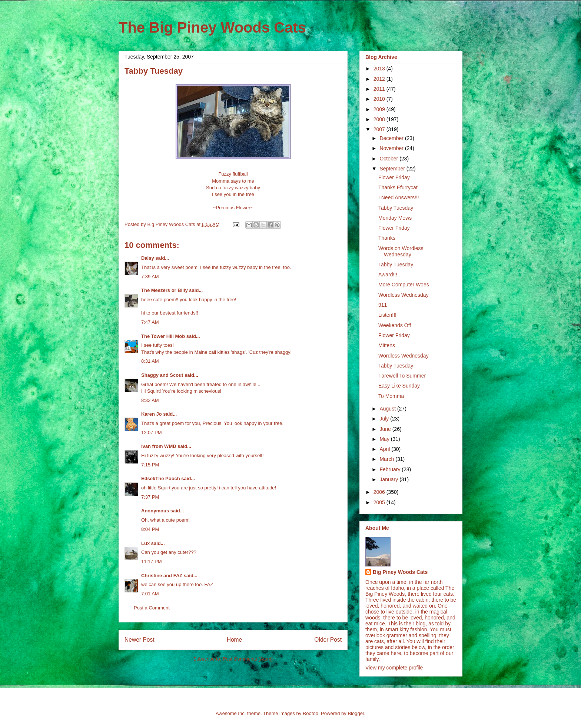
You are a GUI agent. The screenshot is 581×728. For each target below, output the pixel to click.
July (385, 419)
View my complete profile (394, 668)
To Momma (391, 396)
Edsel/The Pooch (161, 478)
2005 (380, 502)
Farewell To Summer (402, 376)
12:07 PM (152, 433)
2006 (380, 492)
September (393, 169)
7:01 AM (150, 594)
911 (383, 305)
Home (235, 640)
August (388, 409)
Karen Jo (152, 414)
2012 (380, 79)
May (385, 439)
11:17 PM (152, 561)
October (389, 159)
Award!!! (388, 275)
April (385, 449)
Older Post (328, 640)
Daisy (148, 258)
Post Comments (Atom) (248, 659)
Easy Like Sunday (399, 386)
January (389, 479)
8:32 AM (150, 400)
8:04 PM (150, 529)
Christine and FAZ (162, 576)
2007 (380, 129)
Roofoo (311, 713)
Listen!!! (387, 315)
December (392, 138)
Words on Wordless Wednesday (401, 251)
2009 (380, 109)
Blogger (356, 713)
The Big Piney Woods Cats (212, 27)
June (386, 429)
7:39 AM (150, 277)
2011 (380, 89)
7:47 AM (150, 322)
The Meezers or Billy (165, 290)
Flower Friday (394, 177)
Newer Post (140, 640)
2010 (380, 99)
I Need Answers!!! (399, 197)
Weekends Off (395, 325)
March (387, 459)
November (392, 148)
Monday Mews (395, 218)
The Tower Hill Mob (163, 336)
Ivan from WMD (159, 446)
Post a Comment (152, 608)
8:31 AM (150, 361)
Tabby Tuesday (396, 208)
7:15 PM (150, 465)
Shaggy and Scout (162, 375)
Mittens (387, 345)
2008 (380, 119)
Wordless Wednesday (404, 295)
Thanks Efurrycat (398, 187)
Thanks (387, 238)
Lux (145, 543)
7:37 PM (150, 497)
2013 (380, 69)
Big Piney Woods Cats (400, 572)
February (391, 469)
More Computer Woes (404, 285)
